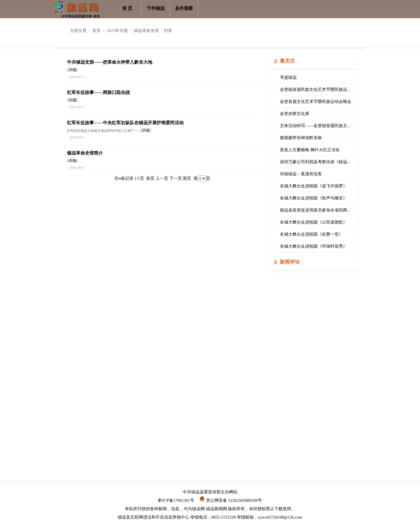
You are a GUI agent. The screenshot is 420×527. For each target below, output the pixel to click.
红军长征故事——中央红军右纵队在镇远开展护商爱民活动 (125, 123)
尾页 (187, 178)
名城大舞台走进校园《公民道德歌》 (313, 222)
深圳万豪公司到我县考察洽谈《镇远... (315, 162)
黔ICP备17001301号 (176, 500)
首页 (96, 31)
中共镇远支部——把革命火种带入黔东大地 (110, 62)
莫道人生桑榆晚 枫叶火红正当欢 (310, 150)
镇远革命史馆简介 (85, 153)
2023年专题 (117, 31)
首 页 (127, 8)
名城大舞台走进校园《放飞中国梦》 (313, 186)
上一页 (162, 178)
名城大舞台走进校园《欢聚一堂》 (311, 234)
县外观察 (184, 8)
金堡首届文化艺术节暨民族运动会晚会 (316, 102)
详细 (72, 70)
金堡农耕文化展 (295, 114)
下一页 (176, 178)
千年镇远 (156, 8)
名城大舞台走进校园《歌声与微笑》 (313, 198)
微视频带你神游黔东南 (301, 138)
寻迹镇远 (288, 77)
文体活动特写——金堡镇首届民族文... (315, 126)
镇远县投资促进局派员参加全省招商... (315, 210)
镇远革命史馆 (146, 31)
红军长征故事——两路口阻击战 (98, 92)
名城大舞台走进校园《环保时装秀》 (313, 246)
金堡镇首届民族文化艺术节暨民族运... (315, 89)
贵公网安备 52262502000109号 (231, 500)
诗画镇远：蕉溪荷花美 (301, 174)
